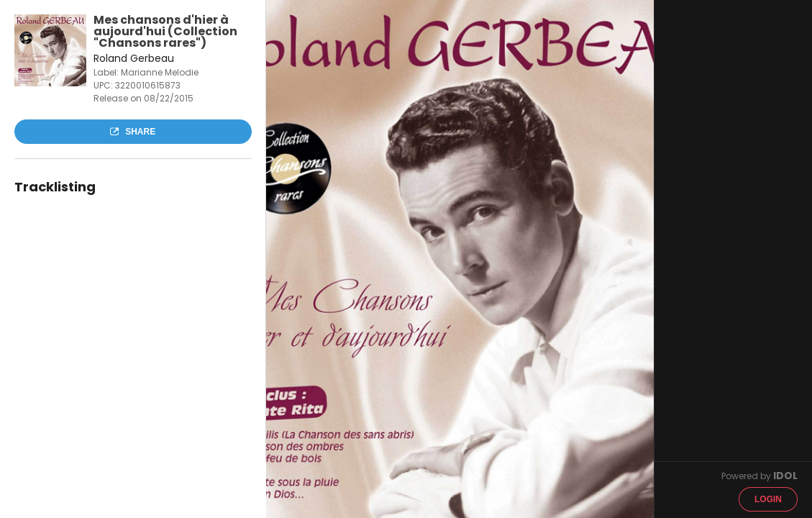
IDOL (785, 476)
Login (768, 499)
